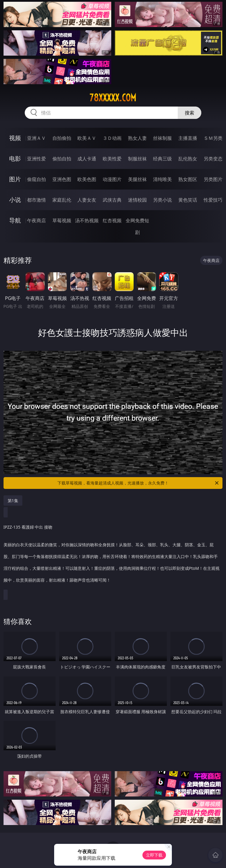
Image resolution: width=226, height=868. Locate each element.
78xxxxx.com (113, 98)
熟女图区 (188, 179)
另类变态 (213, 159)
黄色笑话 (188, 200)
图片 (15, 179)
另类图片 (213, 179)
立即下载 (154, 855)
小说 (15, 200)
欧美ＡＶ (87, 138)
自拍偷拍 (62, 138)
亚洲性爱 (36, 159)
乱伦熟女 (188, 159)
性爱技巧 (213, 200)
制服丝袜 (137, 159)
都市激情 (36, 200)
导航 (15, 220)
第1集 (13, 501)
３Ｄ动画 (112, 138)
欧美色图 (87, 179)
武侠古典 (112, 200)
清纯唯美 (162, 179)
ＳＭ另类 (213, 138)
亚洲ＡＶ (36, 138)
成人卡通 (87, 159)
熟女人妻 (137, 138)
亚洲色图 (62, 179)
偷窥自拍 (36, 179)
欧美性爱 (112, 159)
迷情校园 (137, 200)
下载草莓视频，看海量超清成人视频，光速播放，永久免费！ (138, 483)
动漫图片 (112, 179)
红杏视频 (112, 220)
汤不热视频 (87, 220)
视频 (15, 138)
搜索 (190, 113)
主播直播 (188, 138)
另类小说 (162, 200)
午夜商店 (36, 220)
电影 (15, 159)
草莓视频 (62, 220)
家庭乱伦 (62, 200)
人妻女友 (87, 200)
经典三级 (162, 159)
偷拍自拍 (62, 159)
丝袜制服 (162, 138)
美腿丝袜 (137, 179)
